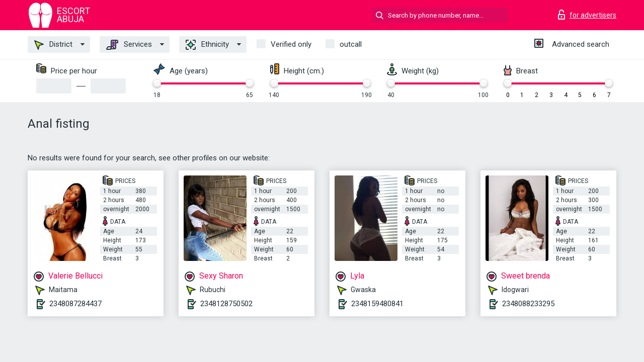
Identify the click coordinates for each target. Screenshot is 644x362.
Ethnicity (207, 45)
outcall (351, 44)
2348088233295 (528, 304)
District (53, 45)
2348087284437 (75, 304)
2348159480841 (377, 304)
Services (129, 45)
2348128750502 (226, 304)
